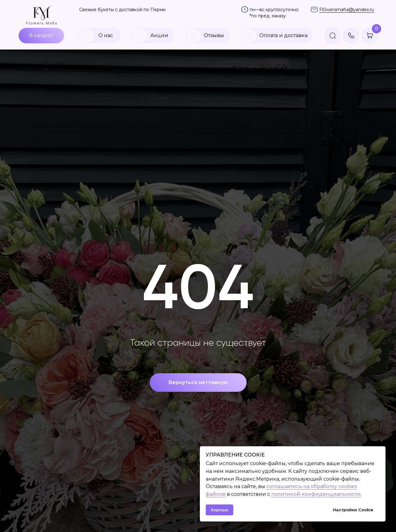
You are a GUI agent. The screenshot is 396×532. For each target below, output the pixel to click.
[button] (351, 36)
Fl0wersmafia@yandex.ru (347, 10)
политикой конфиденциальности (316, 494)
